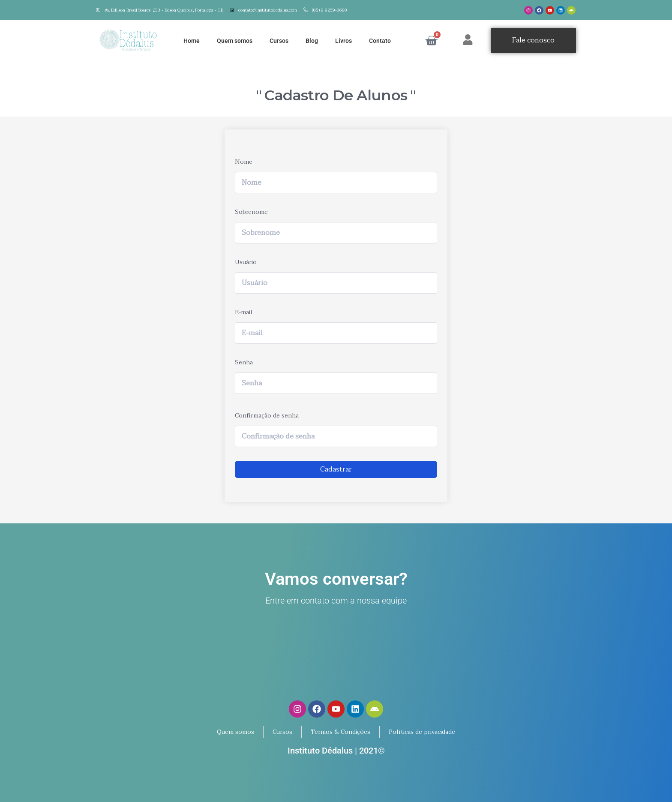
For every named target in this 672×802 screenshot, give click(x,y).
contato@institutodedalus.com (263, 10)
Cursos (279, 41)
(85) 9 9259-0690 (325, 10)
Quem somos (235, 41)
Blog (312, 41)
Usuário (246, 262)
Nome (244, 162)
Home (192, 41)
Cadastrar (336, 469)
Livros (343, 41)
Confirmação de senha (267, 416)
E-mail (244, 312)
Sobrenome (251, 212)
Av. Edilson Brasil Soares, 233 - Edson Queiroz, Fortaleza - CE (160, 10)
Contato (380, 41)
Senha (244, 362)
